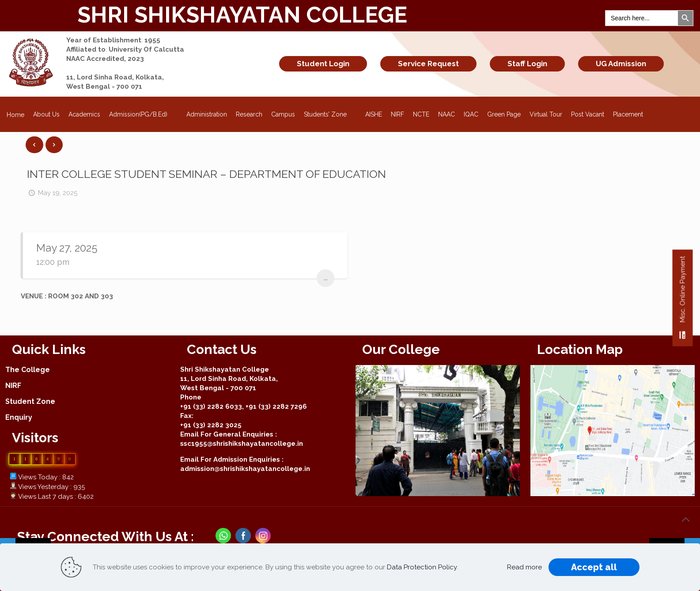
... (326, 278)
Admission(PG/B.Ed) (143, 112)
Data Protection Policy (422, 567)
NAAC (446, 114)
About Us (46, 114)
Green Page (504, 114)
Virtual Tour (546, 114)
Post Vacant (588, 114)
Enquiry (19, 417)
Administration (207, 114)
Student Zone (30, 401)
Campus (283, 114)
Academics (84, 114)
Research (249, 114)
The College (28, 370)
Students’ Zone (330, 112)
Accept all (594, 567)
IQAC (471, 114)
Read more (524, 567)
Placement (628, 114)
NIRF (397, 114)
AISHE (374, 114)
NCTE (421, 114)
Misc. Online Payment (683, 301)
